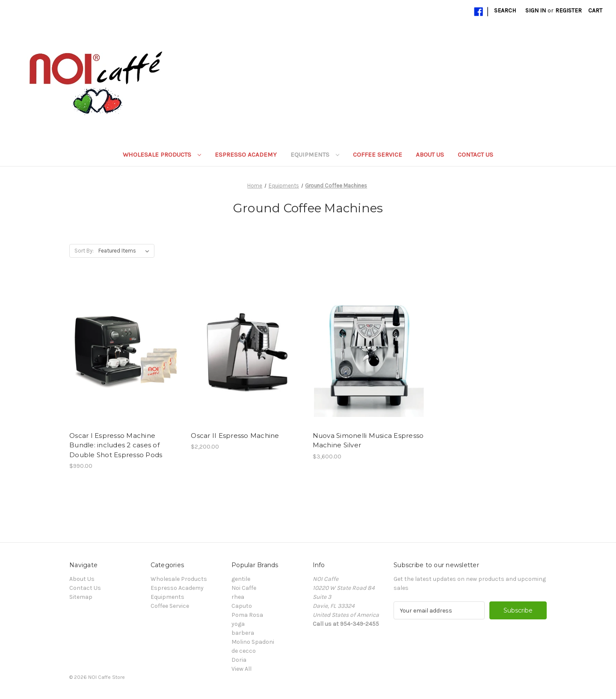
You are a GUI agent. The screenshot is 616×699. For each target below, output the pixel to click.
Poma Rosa (247, 615)
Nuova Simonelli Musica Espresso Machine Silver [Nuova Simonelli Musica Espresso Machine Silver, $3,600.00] (368, 440)
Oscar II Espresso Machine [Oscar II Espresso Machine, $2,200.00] (235, 436)
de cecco (244, 651)
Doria (239, 660)
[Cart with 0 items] (595, 10)
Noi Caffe (244, 588)
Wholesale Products (162, 155)
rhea (238, 597)
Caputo (242, 606)
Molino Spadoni (253, 642)
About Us (430, 155)
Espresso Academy (246, 155)
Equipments (315, 155)
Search (505, 10)
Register (569, 10)
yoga (238, 624)
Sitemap (81, 597)
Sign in (536, 10)
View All (241, 669)
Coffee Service (378, 155)
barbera (243, 633)
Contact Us (475, 155)
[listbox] (126, 251)
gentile (241, 579)
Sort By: (84, 251)
